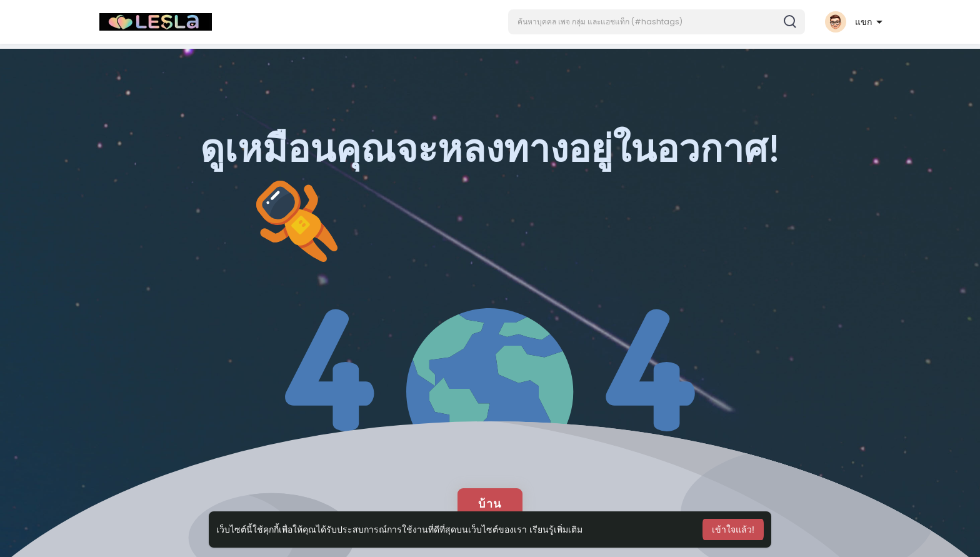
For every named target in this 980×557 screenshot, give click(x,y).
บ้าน (490, 503)
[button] (657, 22)
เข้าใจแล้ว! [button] (733, 529)
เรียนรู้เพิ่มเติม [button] (556, 529)
